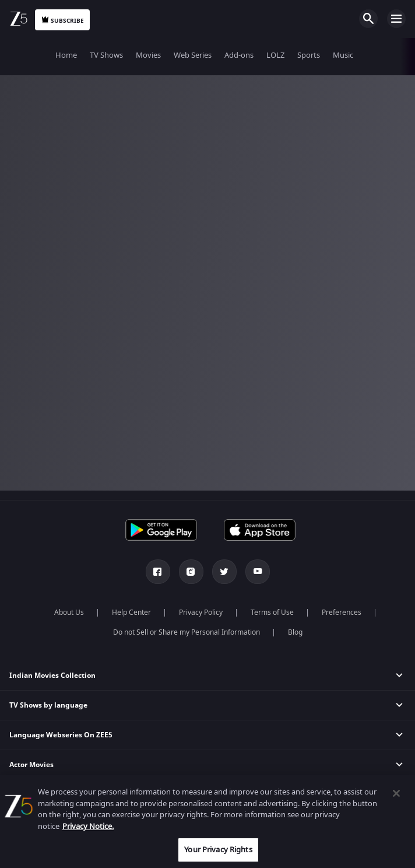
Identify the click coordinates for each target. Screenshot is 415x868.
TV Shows (106, 55)
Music (343, 55)
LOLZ (275, 55)
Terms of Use (272, 612)
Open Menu (396, 19)
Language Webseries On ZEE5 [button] (61, 735)
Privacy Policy (201, 612)
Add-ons (239, 55)
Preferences (342, 612)
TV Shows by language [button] (48, 705)
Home (66, 55)
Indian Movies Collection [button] (52, 675)
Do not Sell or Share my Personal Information (187, 632)
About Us (69, 612)
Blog (295, 632)
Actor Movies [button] (31, 765)
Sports (309, 55)
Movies (148, 55)
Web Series (193, 55)
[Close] (396, 793)
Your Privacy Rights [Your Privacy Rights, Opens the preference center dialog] (218, 850)
